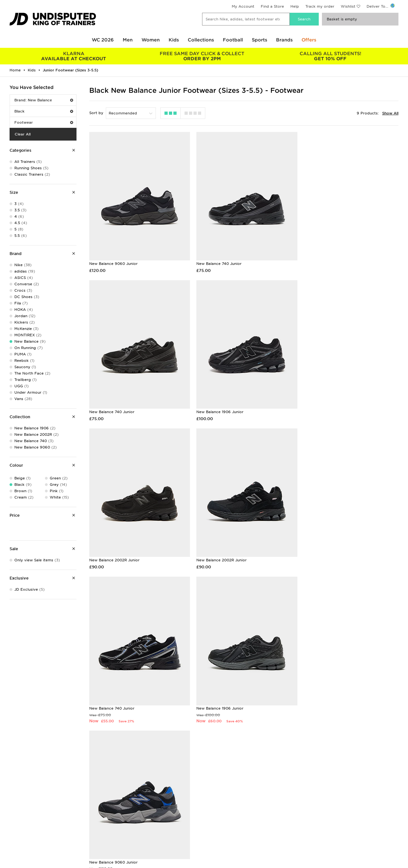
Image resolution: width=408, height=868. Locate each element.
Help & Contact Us (123, 818)
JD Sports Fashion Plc (225, 812)
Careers (211, 805)
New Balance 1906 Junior (113, 406)
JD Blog (14, 838)
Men (128, 40)
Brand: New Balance (44, 100)
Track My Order (120, 825)
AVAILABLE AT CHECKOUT (74, 56)
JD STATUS (16, 825)
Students (15, 805)
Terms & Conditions (321, 805)
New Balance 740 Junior (217, 261)
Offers (309, 40)
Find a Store (272, 6)
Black (44, 111)
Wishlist (348, 6)
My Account (243, 6)
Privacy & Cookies (320, 812)
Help (295, 6)
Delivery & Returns (123, 805)
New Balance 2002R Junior (220, 406)
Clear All (23, 134)
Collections (201, 40)
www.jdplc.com (84, 864)
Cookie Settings (318, 825)
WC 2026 (103, 40)
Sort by (96, 113)
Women (151, 40)
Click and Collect (121, 812)
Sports (259, 40)
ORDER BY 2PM (202, 56)
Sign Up (388, 614)
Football (233, 40)
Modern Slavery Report (325, 838)
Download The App (25, 832)
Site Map (311, 832)
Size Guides (17, 812)
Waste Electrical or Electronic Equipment (144, 832)
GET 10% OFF (330, 56)
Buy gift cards (72, 741)
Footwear (44, 122)
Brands (284, 40)
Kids (174, 40)
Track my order (320, 6)
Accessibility (315, 818)
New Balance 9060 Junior (113, 261)
